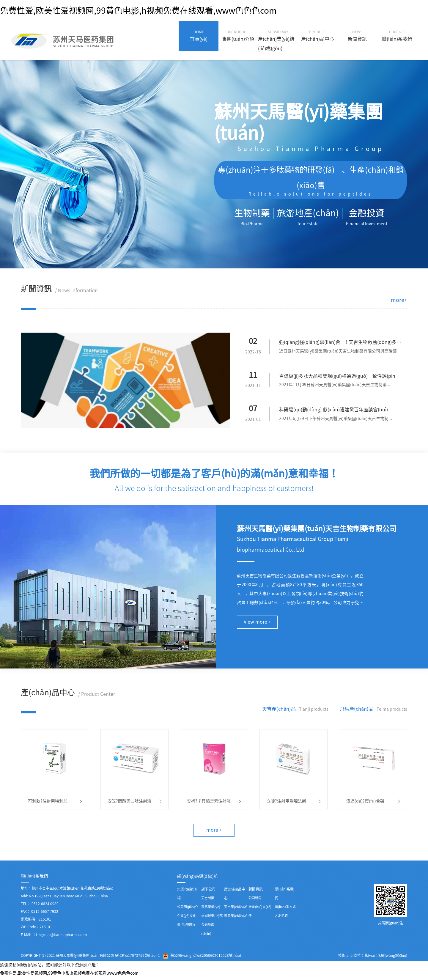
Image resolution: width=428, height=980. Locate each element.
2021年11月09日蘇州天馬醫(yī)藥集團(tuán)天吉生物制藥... (335, 386)
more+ (399, 300)
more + (214, 833)
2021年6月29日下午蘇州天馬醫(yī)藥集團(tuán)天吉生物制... (336, 419)
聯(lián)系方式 (285, 909)
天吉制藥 (208, 900)
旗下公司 (208, 892)
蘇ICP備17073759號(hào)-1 (137, 958)
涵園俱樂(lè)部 (212, 918)
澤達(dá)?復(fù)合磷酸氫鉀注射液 (367, 804)
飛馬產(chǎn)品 (236, 918)
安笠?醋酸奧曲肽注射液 (130, 803)
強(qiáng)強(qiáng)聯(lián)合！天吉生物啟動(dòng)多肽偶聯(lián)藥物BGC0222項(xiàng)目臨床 (340, 344)
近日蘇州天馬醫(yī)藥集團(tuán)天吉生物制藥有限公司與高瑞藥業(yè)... (340, 352)
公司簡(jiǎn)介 (188, 909)
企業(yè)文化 (187, 918)
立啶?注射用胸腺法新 (287, 803)
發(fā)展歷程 (186, 927)
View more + (257, 623)
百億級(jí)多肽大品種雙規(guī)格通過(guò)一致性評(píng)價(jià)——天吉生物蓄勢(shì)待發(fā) (339, 378)
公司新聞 (255, 900)
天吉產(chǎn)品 (236, 909)
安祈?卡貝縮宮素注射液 (209, 803)
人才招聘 (281, 918)
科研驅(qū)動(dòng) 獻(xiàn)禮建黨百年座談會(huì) (333, 410)
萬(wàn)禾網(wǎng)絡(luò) (386, 958)
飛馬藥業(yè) (211, 909)
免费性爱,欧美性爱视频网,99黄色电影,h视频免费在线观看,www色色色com (138, 10)
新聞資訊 (256, 892)
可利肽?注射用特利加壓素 (50, 804)
